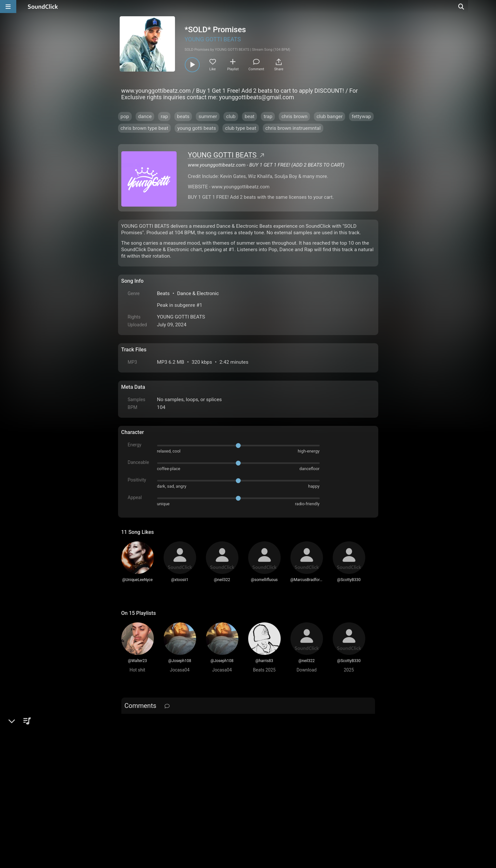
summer (208, 116)
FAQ (149, 794)
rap (164, 116)
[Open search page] (489, 7)
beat (249, 116)
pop (125, 116)
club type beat (241, 128)
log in (171, 723)
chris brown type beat (145, 128)
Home (131, 794)
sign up (147, 723)
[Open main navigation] (8, 7)
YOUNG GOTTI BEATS (213, 39)
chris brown (294, 116)
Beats (163, 293)
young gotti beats (197, 128)
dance (145, 116)
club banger (329, 116)
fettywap (361, 116)
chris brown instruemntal (293, 128)
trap (268, 116)
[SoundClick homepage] (43, 7)
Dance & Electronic (198, 293)
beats (183, 116)
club (231, 116)
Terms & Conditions (181, 794)
